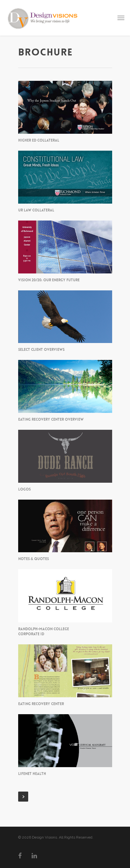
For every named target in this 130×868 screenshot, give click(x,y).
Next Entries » (23, 797)
